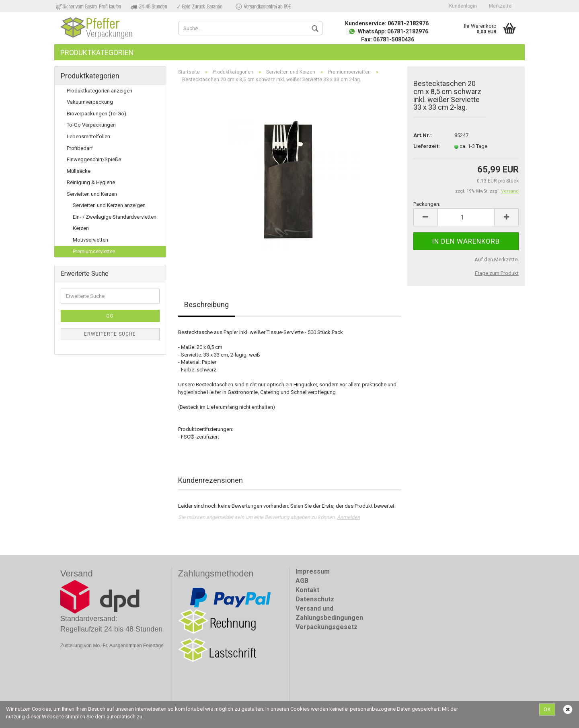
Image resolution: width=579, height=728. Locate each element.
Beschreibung (206, 305)
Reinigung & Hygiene (91, 182)
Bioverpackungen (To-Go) (96, 114)
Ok (547, 710)
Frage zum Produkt (497, 273)
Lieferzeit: (427, 146)
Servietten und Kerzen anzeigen (109, 205)
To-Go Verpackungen (91, 125)
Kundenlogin (463, 6)
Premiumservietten (94, 251)
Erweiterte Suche (110, 334)
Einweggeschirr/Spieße (94, 159)
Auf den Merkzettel (497, 259)
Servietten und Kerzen (92, 194)
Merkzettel (501, 6)
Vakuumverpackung (90, 102)
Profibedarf (80, 148)
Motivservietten (90, 240)
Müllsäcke (79, 171)
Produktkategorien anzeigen (100, 91)
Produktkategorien (97, 52)
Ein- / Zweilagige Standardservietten (115, 217)
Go (110, 316)
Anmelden (348, 517)
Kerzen (81, 228)
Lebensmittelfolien (88, 136)
